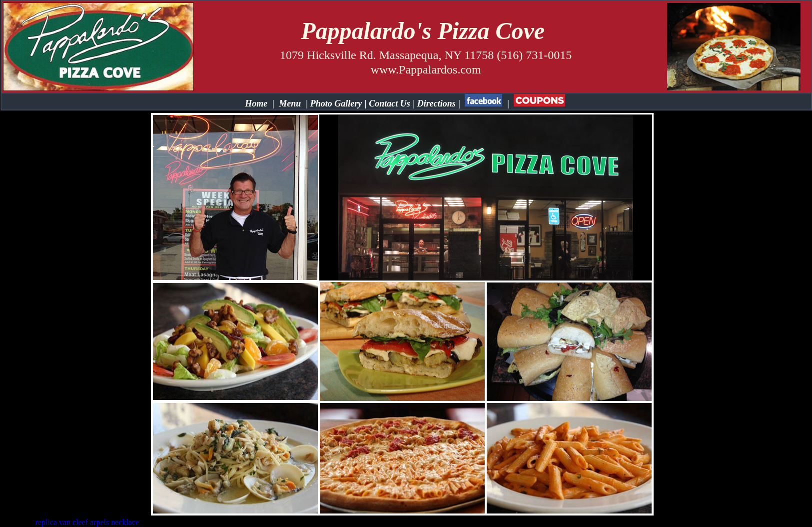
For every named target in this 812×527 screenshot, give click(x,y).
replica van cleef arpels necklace (87, 522)
